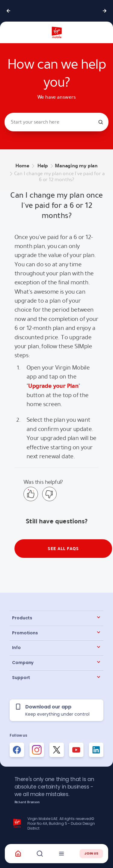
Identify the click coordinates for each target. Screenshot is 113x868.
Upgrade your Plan (53, 386)
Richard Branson (27, 802)
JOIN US (91, 853)
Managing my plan (76, 166)
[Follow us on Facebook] (17, 750)
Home (22, 166)
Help (43, 166)
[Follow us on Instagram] (37, 750)
